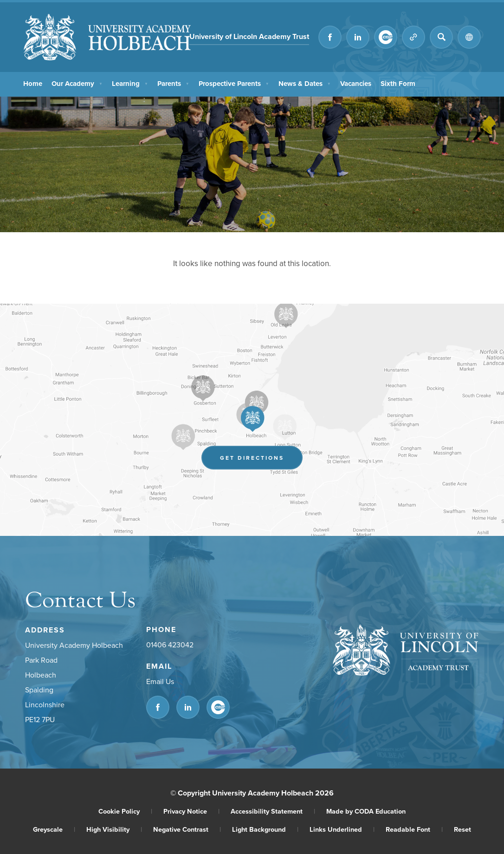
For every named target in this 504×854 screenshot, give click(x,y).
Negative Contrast (187, 829)
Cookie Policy (125, 811)
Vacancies (358, 83)
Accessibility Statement (273, 811)
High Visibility (114, 829)
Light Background (265, 829)
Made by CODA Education (366, 811)
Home (33, 83)
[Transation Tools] (469, 37)
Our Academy (78, 83)
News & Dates (306, 83)
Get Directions (252, 458)
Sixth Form (400, 83)
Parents (174, 83)
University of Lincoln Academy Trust (249, 36)
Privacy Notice (191, 811)
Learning (131, 83)
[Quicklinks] (414, 37)
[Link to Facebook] (330, 37)
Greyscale (54, 829)
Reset (462, 829)
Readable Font (414, 829)
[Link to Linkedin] (358, 37)
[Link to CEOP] (386, 37)
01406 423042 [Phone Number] (170, 645)
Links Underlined (342, 829)
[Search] (441, 37)
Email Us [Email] (160, 681)
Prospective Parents (235, 83)
